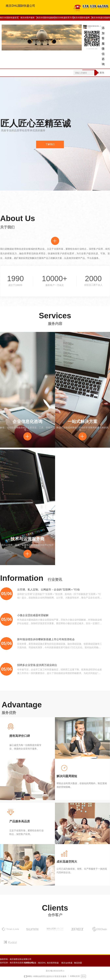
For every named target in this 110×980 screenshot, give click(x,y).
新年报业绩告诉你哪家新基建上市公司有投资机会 (46, 639)
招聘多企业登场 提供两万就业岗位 (37, 665)
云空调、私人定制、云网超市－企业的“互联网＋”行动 (48, 590)
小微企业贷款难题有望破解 (33, 615)
